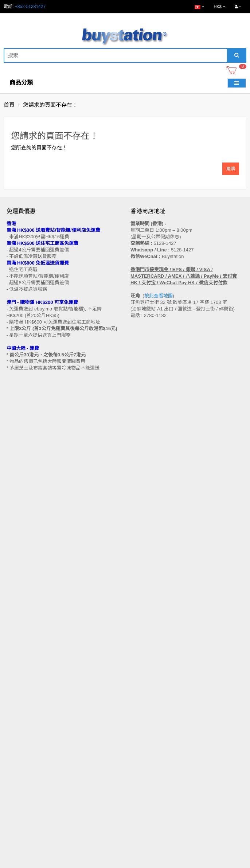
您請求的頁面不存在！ (50, 105)
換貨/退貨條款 (20, 711)
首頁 (9, 105)
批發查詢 (15, 704)
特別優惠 (15, 771)
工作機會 (15, 732)
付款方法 (15, 697)
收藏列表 (139, 778)
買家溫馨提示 (20, 664)
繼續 (231, 169)
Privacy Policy (152, 864)
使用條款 (15, 725)
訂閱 (36, 604)
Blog (11, 778)
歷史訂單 (139, 771)
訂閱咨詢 (139, 785)
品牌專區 (15, 765)
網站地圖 (139, 664)
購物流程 (15, 671)
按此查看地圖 (159, 296)
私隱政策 (15, 718)
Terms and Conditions (107, 864)
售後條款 (15, 657)
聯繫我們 (139, 657)
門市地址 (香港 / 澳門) (28, 678)
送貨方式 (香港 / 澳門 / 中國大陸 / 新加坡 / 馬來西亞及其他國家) (61, 688)
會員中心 (139, 765)
